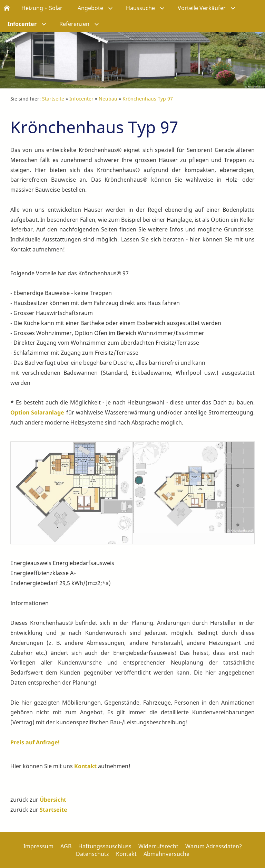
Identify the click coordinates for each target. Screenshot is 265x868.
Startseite (53, 99)
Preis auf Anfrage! (35, 742)
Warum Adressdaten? (214, 846)
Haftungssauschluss (105, 846)
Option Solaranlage (37, 412)
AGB (66, 846)
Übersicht (53, 800)
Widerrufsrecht (158, 846)
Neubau (108, 99)
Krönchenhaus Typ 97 (148, 99)
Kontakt (85, 766)
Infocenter (81, 99)
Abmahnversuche (166, 854)
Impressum (38, 846)
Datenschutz (92, 854)
